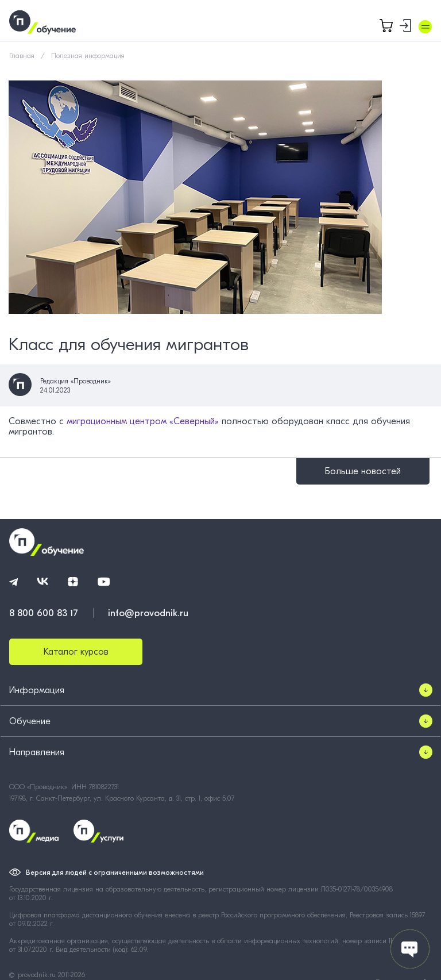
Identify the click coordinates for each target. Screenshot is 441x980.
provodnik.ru (38, 975)
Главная (22, 56)
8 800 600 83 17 (44, 613)
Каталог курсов (76, 652)
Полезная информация (88, 56)
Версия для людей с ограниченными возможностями (115, 873)
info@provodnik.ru (148, 613)
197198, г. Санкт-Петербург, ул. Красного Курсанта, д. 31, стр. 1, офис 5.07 (122, 798)
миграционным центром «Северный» (143, 421)
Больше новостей (363, 471)
